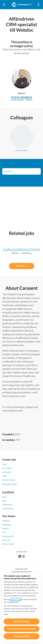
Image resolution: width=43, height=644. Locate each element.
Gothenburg (8, 509)
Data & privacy (9, 480)
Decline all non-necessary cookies (21, 629)
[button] (38, 5)
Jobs (5, 476)
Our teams (7, 468)
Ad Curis (6, 540)
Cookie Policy (16, 599)
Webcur (6, 529)
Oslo (4, 501)
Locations (7, 472)
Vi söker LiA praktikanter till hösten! (21, 249)
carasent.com (22, 552)
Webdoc (6, 521)
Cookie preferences (22, 636)
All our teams (8, 544)
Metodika (7, 525)
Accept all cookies (21, 621)
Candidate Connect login (21, 572)
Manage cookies (10, 484)
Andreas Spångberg (21, 97)
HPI (4, 532)
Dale (4, 497)
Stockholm (7, 505)
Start (5, 464)
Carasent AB (8, 536)
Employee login (22, 569)
